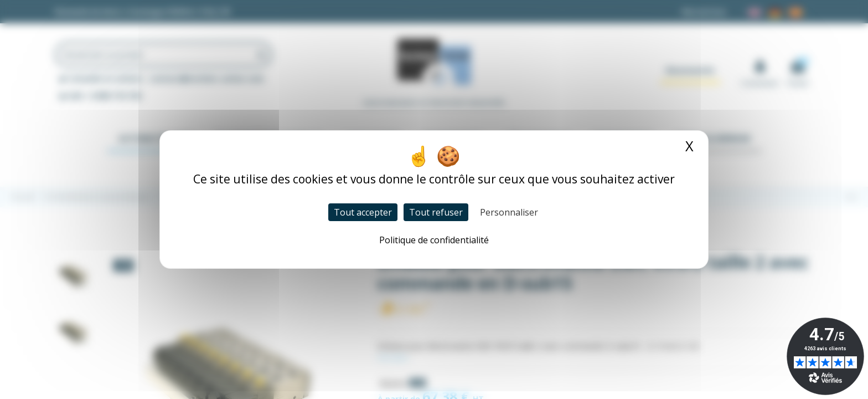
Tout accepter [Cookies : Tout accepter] (363, 212)
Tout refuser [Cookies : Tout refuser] (436, 212)
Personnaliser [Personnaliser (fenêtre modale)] (509, 212)
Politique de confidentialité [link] (434, 240)
